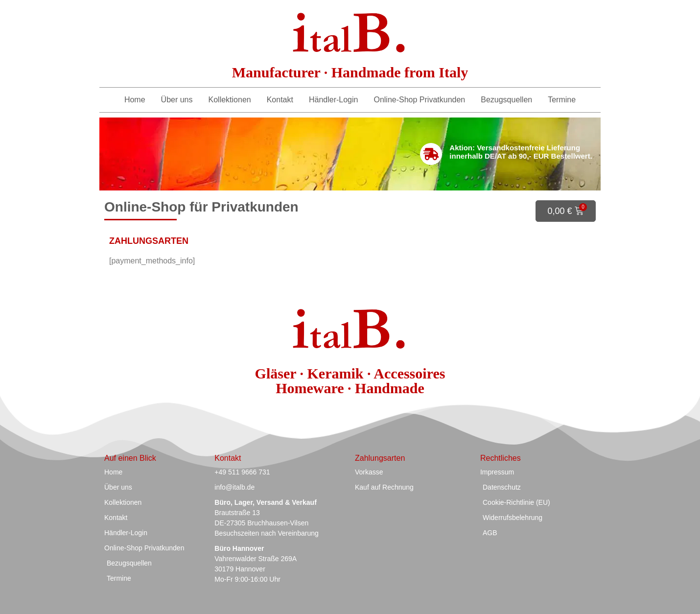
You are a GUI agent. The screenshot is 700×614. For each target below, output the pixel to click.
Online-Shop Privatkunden (419, 100)
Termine (562, 100)
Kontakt (280, 100)
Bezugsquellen (506, 100)
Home (135, 100)
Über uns (177, 100)
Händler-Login (334, 100)
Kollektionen (230, 100)
